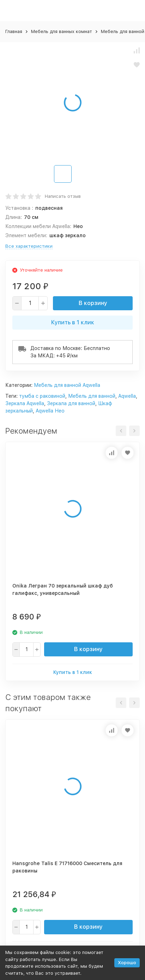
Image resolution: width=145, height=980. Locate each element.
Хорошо (127, 963)
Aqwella (127, 396)
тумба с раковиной (42, 396)
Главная (14, 31)
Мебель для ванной (92, 396)
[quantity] (30, 303)
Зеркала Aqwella (25, 403)
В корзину (93, 303)
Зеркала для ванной (71, 403)
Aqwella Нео (50, 411)
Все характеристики (29, 246)
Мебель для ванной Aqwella (67, 385)
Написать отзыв (63, 196)
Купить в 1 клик (73, 322)
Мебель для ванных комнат (62, 31)
